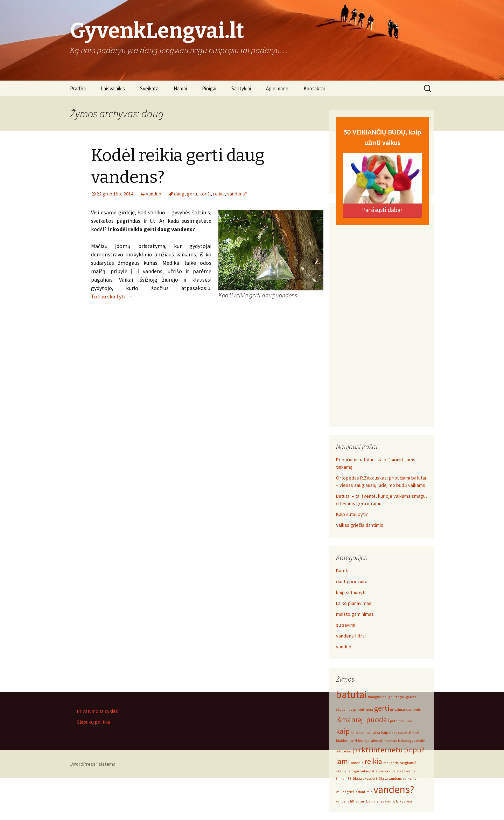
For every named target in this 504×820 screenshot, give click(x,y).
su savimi (346, 625)
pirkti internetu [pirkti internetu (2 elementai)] (378, 750)
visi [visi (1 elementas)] (409, 801)
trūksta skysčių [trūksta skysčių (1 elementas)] (362, 778)
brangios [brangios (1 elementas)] (375, 697)
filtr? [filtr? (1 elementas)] (395, 697)
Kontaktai (314, 88)
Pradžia (78, 88)
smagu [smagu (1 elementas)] (354, 771)
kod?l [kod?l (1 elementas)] (353, 741)
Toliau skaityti (111, 296)
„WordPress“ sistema (93, 764)
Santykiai (241, 88)
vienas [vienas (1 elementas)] (379, 801)
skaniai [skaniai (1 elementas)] (342, 771)
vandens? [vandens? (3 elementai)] (394, 789)
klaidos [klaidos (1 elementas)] (342, 741)
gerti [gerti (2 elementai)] (382, 708)
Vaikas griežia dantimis (360, 525)
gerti (192, 194)
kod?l (205, 194)
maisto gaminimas (355, 614)
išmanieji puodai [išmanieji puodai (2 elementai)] (362, 719)
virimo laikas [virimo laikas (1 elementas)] (395, 801)
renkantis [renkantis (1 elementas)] (391, 763)
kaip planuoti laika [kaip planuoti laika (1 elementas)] (365, 733)
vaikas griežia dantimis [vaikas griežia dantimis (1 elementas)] (354, 792)
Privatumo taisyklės (97, 711)
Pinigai (209, 88)
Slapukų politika (94, 722)
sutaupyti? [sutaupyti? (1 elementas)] (369, 771)
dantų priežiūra (352, 581)
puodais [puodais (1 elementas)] (357, 763)
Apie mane (277, 88)
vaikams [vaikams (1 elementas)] (409, 778)
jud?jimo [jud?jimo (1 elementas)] (397, 721)
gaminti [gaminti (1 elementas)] (359, 709)
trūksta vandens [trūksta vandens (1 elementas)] (389, 778)
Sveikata (149, 88)
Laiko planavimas (354, 603)
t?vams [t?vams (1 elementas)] (410, 771)
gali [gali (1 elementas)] (402, 697)
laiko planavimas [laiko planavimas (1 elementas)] (384, 741)
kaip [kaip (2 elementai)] (343, 731)
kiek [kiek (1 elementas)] (416, 733)
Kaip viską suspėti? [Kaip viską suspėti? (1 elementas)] (396, 733)
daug (179, 194)
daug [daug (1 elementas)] (386, 697)
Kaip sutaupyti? (352, 514)
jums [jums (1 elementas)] (409, 721)
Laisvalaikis (113, 88)
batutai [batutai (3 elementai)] (351, 694)
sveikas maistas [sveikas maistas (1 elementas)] (391, 771)
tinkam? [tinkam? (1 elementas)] (342, 778)
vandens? (237, 194)
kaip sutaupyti (351, 592)
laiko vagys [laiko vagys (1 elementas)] (407, 741)
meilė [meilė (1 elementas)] (421, 741)
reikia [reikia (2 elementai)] (373, 761)
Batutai (343, 571)
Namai (180, 88)
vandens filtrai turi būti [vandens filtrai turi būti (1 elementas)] (354, 801)
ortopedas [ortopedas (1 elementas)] (344, 751)
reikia (219, 194)
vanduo (154, 194)
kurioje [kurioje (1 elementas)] (364, 741)
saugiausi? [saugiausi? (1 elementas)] (408, 763)
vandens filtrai (351, 636)
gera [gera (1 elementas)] (370, 709)
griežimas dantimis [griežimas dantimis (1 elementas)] (405, 709)
